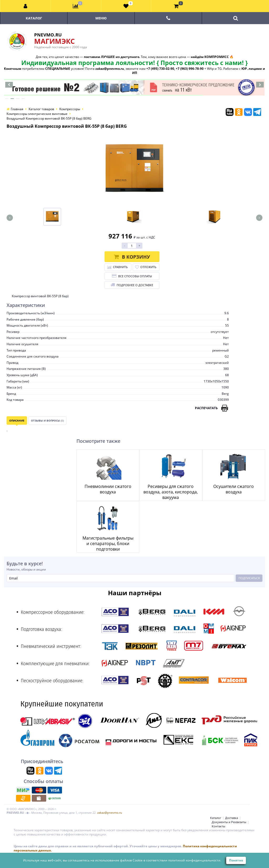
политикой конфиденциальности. (195, 860)
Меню (101, 18)
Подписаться (249, 578)
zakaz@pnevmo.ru (110, 813)
